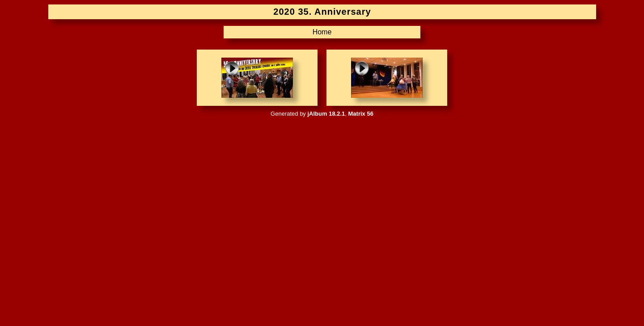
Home (322, 32)
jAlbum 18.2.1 (326, 114)
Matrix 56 (361, 114)
